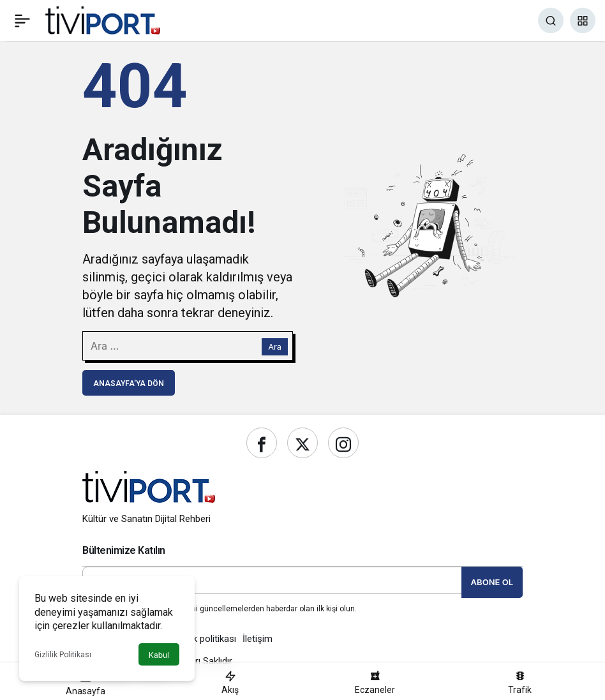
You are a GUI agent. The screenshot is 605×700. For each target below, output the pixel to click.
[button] (583, 20)
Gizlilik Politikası (63, 655)
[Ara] (551, 20)
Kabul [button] (159, 655)
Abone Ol (492, 582)
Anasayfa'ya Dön (129, 384)
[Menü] (22, 20)
